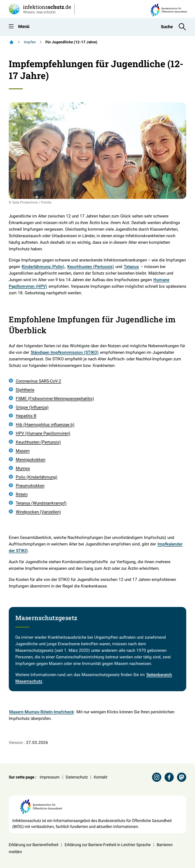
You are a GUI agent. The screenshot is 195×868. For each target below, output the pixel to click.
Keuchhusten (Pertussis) (91, 267)
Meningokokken (31, 460)
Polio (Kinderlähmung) (37, 477)
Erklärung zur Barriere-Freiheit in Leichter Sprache (108, 845)
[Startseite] (12, 42)
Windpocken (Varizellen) (38, 512)
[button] (11, 27)
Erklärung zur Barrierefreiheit (34, 845)
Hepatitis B (26, 416)
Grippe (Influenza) (32, 407)
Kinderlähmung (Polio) (43, 267)
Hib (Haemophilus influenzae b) (45, 425)
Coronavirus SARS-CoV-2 (38, 381)
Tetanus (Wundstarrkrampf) (41, 503)
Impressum (50, 777)
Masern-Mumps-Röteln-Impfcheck (42, 712)
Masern (23, 451)
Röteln (22, 494)
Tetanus (131, 267)
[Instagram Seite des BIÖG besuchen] (157, 777)
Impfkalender (170, 544)
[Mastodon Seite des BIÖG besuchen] (182, 777)
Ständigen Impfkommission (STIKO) (65, 352)
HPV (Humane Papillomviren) (43, 433)
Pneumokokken (30, 486)
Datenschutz (77, 777)
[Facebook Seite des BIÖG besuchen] (169, 777)
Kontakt (101, 777)
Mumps (23, 468)
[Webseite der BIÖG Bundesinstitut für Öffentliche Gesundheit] (41, 808)
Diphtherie (25, 390)
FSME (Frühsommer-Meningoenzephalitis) (55, 399)
